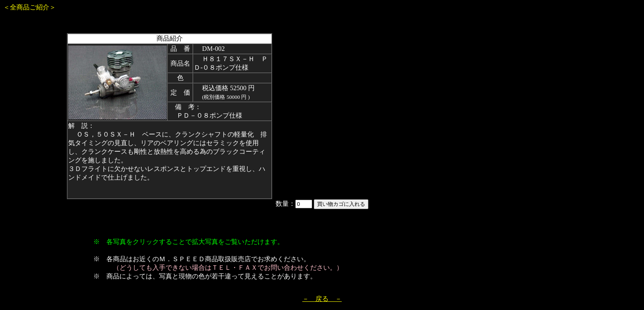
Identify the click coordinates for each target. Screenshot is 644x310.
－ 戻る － (322, 299)
